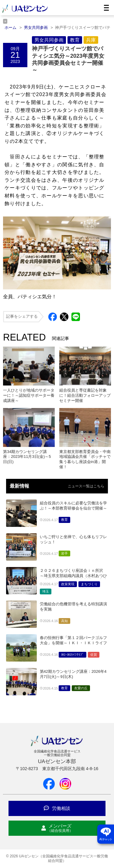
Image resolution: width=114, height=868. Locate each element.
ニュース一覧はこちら (86, 486)
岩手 (64, 553)
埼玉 (46, 591)
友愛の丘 (81, 688)
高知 (64, 621)
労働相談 (57, 808)
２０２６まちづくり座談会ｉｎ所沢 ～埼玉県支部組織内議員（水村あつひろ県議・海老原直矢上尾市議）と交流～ (73, 578)
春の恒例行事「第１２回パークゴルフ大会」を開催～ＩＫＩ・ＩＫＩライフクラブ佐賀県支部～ (73, 643)
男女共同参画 (49, 40)
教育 (75, 40)
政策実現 (68, 584)
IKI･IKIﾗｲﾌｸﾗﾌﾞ (73, 655)
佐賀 (94, 655)
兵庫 (91, 40)
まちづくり (89, 584)
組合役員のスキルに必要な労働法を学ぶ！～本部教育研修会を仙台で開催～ (73, 506)
